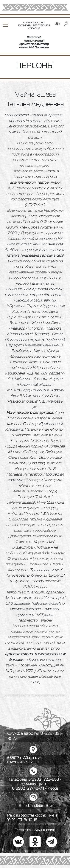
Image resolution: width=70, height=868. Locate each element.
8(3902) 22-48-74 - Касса (35, 789)
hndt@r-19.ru (41, 806)
